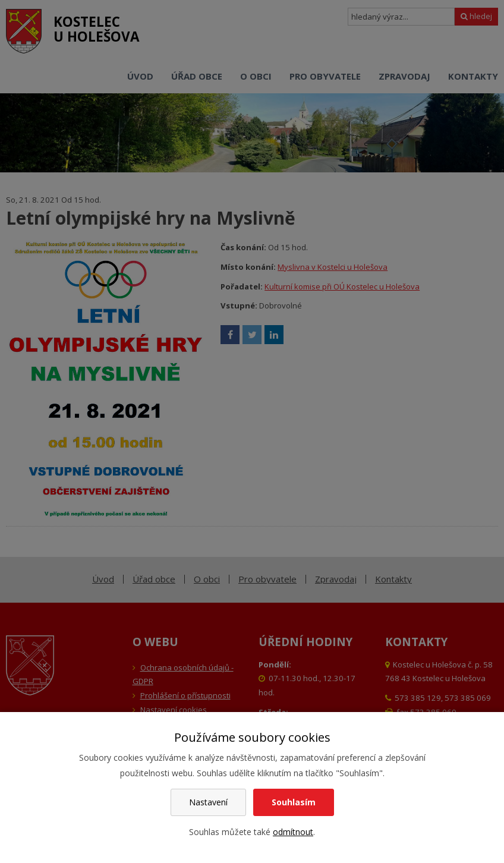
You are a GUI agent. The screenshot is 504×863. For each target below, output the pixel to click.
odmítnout (293, 832)
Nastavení (208, 802)
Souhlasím (294, 802)
